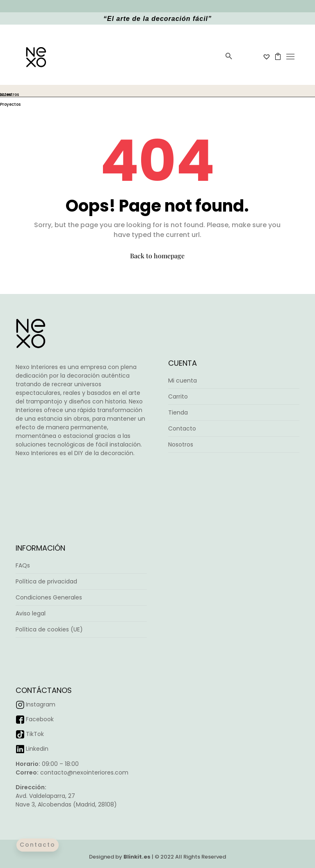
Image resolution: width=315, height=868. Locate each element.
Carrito (178, 396)
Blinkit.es (137, 857)
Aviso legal (31, 613)
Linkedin (37, 749)
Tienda (178, 412)
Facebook (40, 719)
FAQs (23, 565)
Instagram (41, 704)
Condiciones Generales (49, 597)
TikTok (35, 734)
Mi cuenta (183, 380)
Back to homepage (157, 256)
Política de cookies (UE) (49, 629)
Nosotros (181, 444)
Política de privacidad (46, 581)
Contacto (182, 428)
